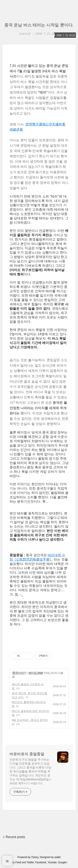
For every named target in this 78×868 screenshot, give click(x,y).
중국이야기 (19, 673)
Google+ (63, 862)
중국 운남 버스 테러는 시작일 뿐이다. (39, 25)
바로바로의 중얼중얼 (27, 754)
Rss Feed (16, 862)
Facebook (41, 862)
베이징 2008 (36, 673)
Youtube (52, 862)
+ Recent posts (14, 837)
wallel (57, 857)
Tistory (35, 857)
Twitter (30, 862)
